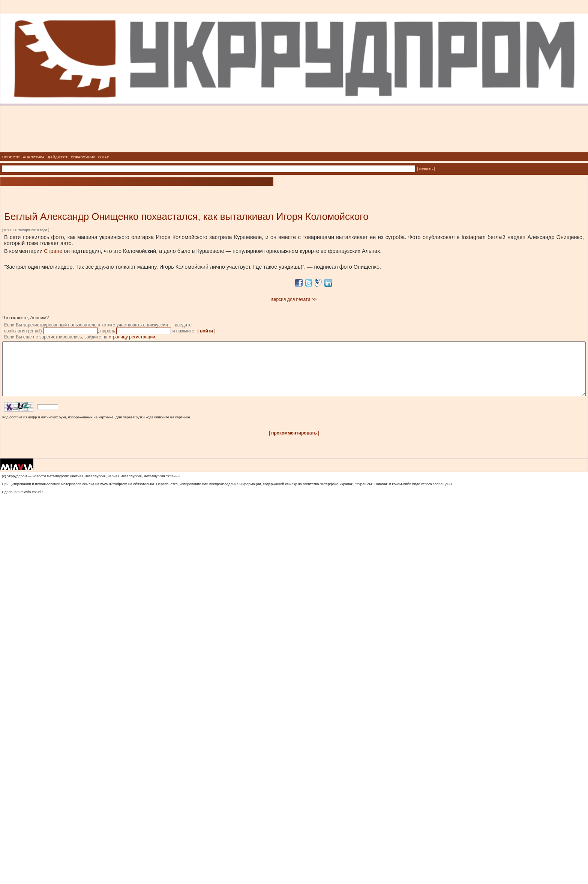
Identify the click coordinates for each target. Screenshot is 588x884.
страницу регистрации (132, 337)
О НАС (104, 157)
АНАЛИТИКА (34, 157)
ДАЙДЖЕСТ (58, 157)
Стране (53, 251)
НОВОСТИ (11, 157)
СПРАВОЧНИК (83, 157)
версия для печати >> (294, 299)
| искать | (426, 169)
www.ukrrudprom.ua (116, 495)
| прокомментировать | (294, 444)
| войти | (206, 331)
